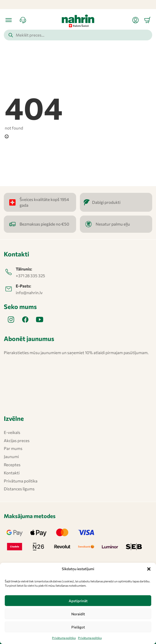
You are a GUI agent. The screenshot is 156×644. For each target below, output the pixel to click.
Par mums (13, 448)
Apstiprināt (78, 601)
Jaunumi (11, 457)
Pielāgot (78, 627)
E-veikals (12, 432)
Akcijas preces (17, 441)
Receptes (12, 465)
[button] (149, 569)
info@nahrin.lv (29, 293)
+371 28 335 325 (30, 276)
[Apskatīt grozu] (147, 20)
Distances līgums (19, 489)
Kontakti (12, 473)
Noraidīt (78, 614)
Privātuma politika (64, 638)
